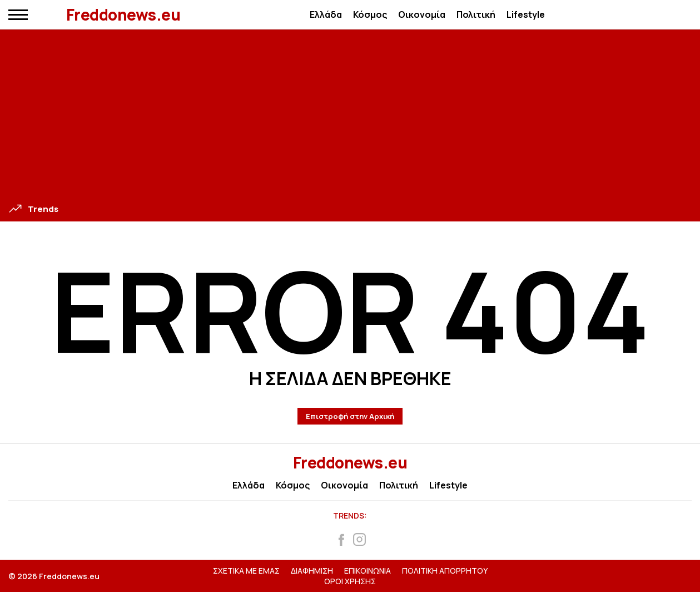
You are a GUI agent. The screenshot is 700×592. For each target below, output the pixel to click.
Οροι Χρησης (350, 581)
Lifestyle (526, 14)
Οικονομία (422, 14)
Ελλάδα (326, 14)
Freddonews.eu (123, 14)
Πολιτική (476, 14)
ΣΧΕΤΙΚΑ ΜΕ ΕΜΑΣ (246, 571)
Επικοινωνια (368, 571)
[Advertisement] (350, 119)
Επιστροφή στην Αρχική (350, 416)
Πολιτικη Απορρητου (445, 571)
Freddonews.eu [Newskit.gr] (350, 462)
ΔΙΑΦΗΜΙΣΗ (312, 571)
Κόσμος (370, 14)
